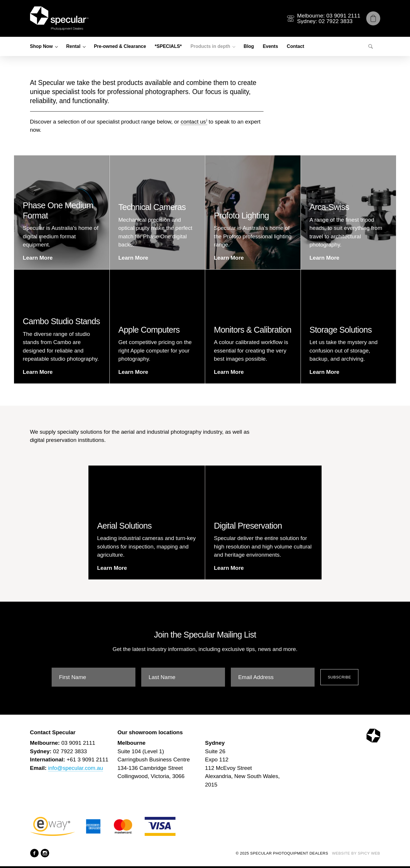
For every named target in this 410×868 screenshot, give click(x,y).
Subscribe (339, 677)
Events (270, 46)
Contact (296, 46)
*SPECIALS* (168, 46)
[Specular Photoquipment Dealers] (59, 18)
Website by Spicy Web (356, 853)
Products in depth (210, 46)
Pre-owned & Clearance (120, 46)
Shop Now (41, 46)
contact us (193, 122)
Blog (249, 46)
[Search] (371, 46)
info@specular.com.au (76, 768)
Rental (73, 46)
